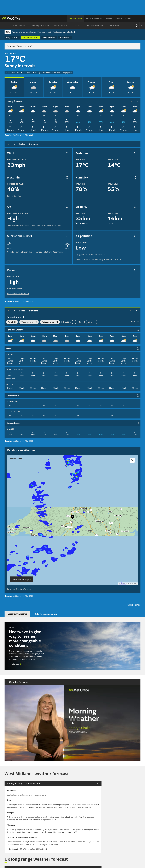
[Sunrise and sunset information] (67, 236)
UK (65, 37)
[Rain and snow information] (138, 423)
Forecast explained (131, 605)
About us (119, 18)
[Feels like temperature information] (135, 153)
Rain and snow (49, 322)
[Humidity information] (135, 177)
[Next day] (14, 144)
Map (49, 37)
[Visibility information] (135, 207)
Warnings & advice (40, 26)
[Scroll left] (131, 101)
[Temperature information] (138, 396)
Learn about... (115, 26)
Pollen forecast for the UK (18, 294)
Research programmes (94, 18)
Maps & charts (61, 26)
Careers (128, 18)
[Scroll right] (137, 101)
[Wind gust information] (67, 153)
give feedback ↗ (56, 32)
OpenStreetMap (132, 584)
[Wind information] (138, 349)
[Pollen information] (135, 270)
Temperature (28, 322)
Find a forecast (20, 26)
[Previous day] (9, 144)
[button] (72, 518)
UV (80, 322)
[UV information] (67, 207)
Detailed (31, 37)
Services (109, 18)
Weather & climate (75, 18)
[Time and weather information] (138, 330)
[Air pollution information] (135, 236)
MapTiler (123, 584)
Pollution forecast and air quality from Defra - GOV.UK (98, 259)
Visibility (92, 322)
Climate (76, 26)
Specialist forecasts (94, 26)
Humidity (67, 322)
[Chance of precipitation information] (67, 177)
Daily (12, 37)
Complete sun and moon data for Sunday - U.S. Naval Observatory (35, 252)
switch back (70, 32)
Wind (11, 322)
